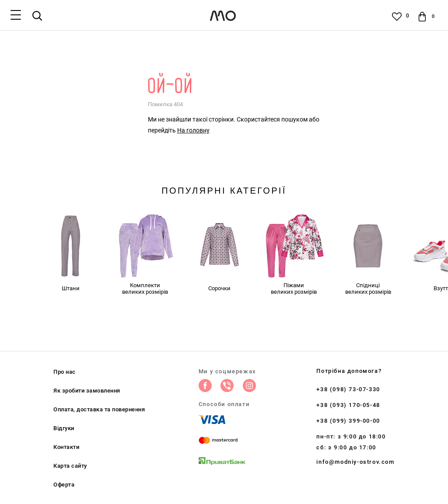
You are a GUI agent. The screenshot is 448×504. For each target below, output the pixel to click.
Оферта (64, 485)
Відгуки (64, 428)
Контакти (66, 447)
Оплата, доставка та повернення (99, 409)
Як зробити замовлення (87, 391)
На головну (193, 130)
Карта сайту (70, 466)
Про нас (65, 372)
